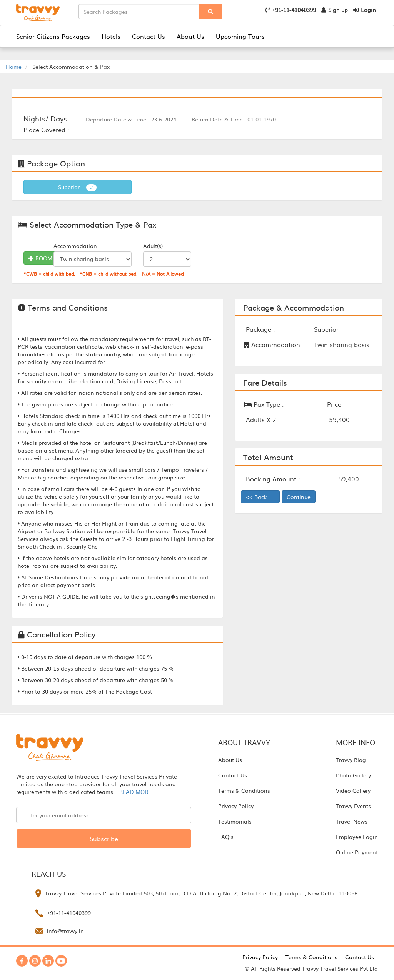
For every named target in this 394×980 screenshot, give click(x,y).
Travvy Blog (351, 760)
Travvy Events (353, 806)
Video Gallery (353, 790)
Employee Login (357, 837)
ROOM (40, 258)
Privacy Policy (236, 806)
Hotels (111, 36)
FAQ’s (226, 837)
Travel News (352, 821)
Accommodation (75, 246)
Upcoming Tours (240, 36)
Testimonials (235, 821)
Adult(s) (153, 246)
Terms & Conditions (244, 790)
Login (365, 10)
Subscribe (104, 839)
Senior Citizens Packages (53, 36)
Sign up (335, 10)
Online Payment (357, 852)
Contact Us (149, 36)
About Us (190, 36)
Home (14, 67)
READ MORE (135, 792)
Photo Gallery (353, 775)
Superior (77, 187)
